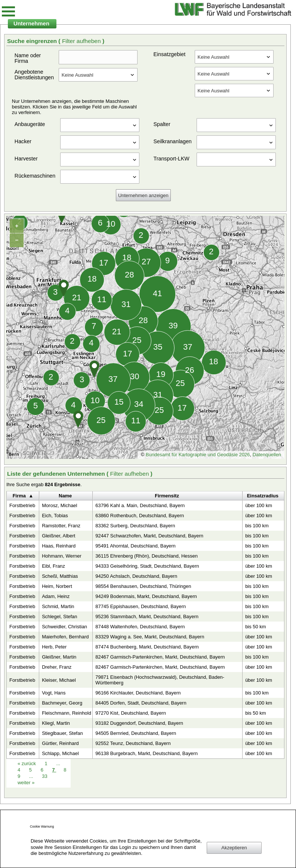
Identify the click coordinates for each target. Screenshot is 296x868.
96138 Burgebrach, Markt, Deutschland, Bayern (147, 753)
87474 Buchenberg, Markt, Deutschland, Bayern (147, 647)
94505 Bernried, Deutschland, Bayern (136, 733)
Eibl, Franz (53, 566)
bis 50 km (255, 627)
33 (44, 776)
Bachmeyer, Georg (62, 703)
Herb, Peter (54, 647)
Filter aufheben (82, 41)
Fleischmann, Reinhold (67, 713)
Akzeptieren (234, 848)
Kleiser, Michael (59, 680)
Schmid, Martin (58, 606)
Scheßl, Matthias (60, 576)
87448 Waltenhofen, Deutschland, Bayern (140, 627)
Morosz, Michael (59, 505)
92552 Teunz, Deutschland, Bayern (133, 743)
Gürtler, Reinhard (60, 743)
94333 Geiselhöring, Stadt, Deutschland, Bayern (147, 566)
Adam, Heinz (56, 596)
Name (65, 496)
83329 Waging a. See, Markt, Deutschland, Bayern (150, 637)
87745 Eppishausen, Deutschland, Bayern (141, 606)
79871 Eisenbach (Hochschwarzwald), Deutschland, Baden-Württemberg (160, 680)
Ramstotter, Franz (61, 526)
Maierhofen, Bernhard (65, 637)
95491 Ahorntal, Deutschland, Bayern (135, 546)
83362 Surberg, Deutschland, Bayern (135, 526)
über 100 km (259, 505)
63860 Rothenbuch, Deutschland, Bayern (140, 516)
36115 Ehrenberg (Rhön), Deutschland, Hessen (147, 556)
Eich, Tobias (55, 516)
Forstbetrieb (22, 505)
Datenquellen (267, 455)
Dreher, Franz (57, 667)
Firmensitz (167, 496)
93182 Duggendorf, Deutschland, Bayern (139, 723)
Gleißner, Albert (58, 536)
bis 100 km (257, 526)
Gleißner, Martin (59, 657)
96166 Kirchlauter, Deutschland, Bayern (138, 693)
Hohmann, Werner (62, 556)
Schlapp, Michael (60, 753)
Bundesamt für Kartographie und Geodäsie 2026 (198, 455)
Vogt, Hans (54, 693)
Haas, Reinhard (59, 546)
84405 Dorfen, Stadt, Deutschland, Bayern (141, 703)
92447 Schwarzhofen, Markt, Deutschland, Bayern (149, 536)
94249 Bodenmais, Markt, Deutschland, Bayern (146, 596)
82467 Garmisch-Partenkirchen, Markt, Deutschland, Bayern (160, 657)
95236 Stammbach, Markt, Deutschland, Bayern (147, 617)
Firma (19, 496)
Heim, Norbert (57, 586)
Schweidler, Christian (64, 627)
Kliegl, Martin (56, 723)
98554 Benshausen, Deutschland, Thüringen (143, 586)
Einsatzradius (263, 496)
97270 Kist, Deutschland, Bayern (131, 713)
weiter (26, 783)
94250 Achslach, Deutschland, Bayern (136, 576)
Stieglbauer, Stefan (62, 733)
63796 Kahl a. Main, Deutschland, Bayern (140, 505)
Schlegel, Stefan (59, 617)
